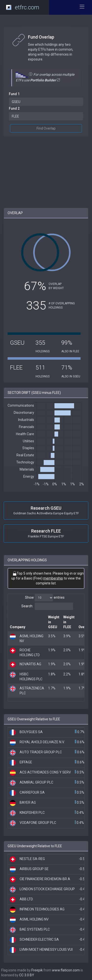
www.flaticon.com (66, 970)
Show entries (45, 598)
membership (53, 578)
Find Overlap (46, 128)
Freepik (37, 970)
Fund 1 (14, 94)
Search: (47, 606)
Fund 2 (14, 108)
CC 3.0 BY (27, 975)
